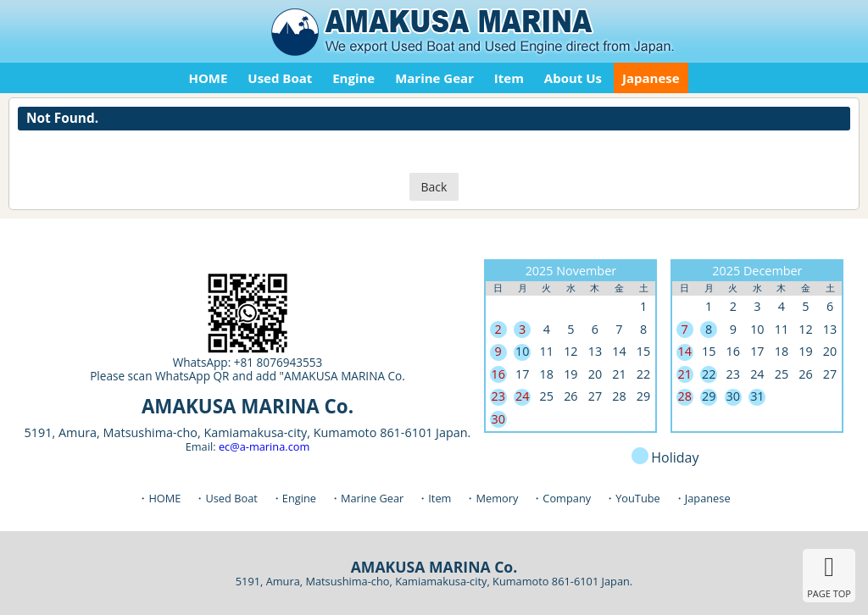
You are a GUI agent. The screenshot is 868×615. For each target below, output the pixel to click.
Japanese (651, 78)
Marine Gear (434, 78)
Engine (353, 78)
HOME (208, 78)
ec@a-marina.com (264, 446)
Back (434, 187)
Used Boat (280, 78)
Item (509, 78)
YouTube (638, 498)
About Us (573, 78)
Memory (497, 498)
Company (567, 498)
